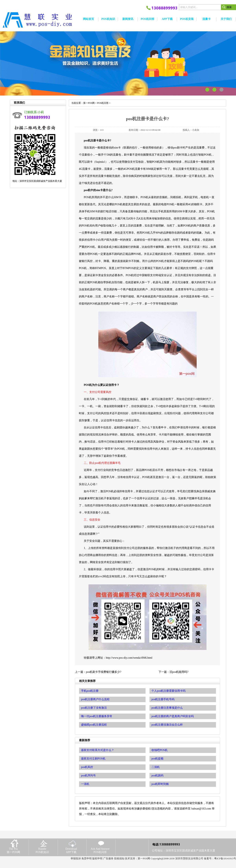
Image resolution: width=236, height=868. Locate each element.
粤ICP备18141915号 (225, 858)
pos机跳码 (157, 776)
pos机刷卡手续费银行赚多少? (104, 672)
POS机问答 (103, 103)
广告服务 (108, 858)
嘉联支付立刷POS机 (93, 759)
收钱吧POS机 (159, 750)
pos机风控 (87, 767)
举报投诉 (76, 858)
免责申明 (87, 858)
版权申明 (97, 858)
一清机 (85, 784)
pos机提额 (157, 759)
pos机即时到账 (160, 784)
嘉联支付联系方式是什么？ (98, 750)
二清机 (156, 767)
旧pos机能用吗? (179, 672)
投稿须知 (119, 858)
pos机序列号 (88, 776)
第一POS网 (89, 103)
